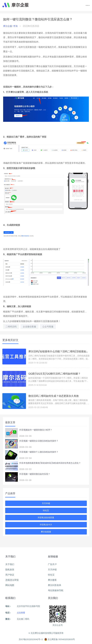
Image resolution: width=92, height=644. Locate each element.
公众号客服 (48, 327)
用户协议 (10, 575)
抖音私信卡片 (46, 525)
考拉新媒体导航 (56, 590)
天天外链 (46, 503)
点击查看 (21, 613)
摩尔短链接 (46, 532)
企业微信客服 (29, 327)
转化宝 (46, 510)
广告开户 (52, 564)
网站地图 (10, 585)
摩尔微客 (52, 580)
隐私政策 (10, 570)
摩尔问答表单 (55, 585)
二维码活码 (11, 327)
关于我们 (10, 564)
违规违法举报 (12, 580)
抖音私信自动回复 (46, 518)
